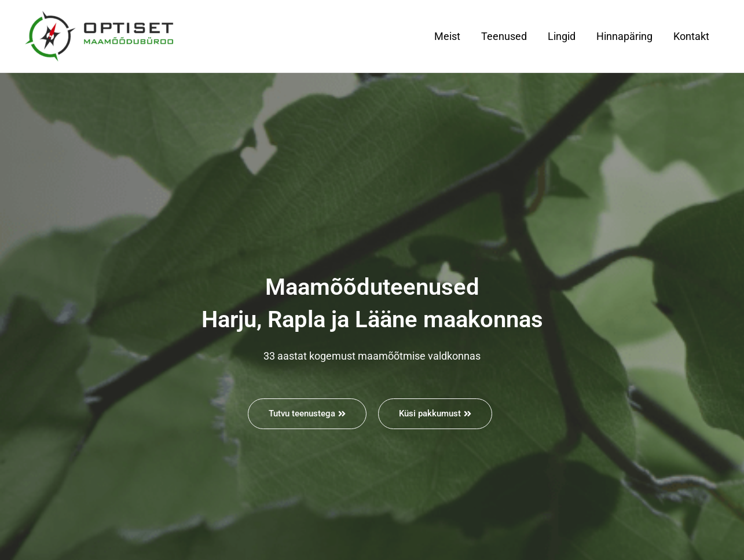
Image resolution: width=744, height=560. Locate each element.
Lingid (562, 36)
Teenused (504, 36)
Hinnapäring (624, 36)
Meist (447, 36)
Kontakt (691, 36)
